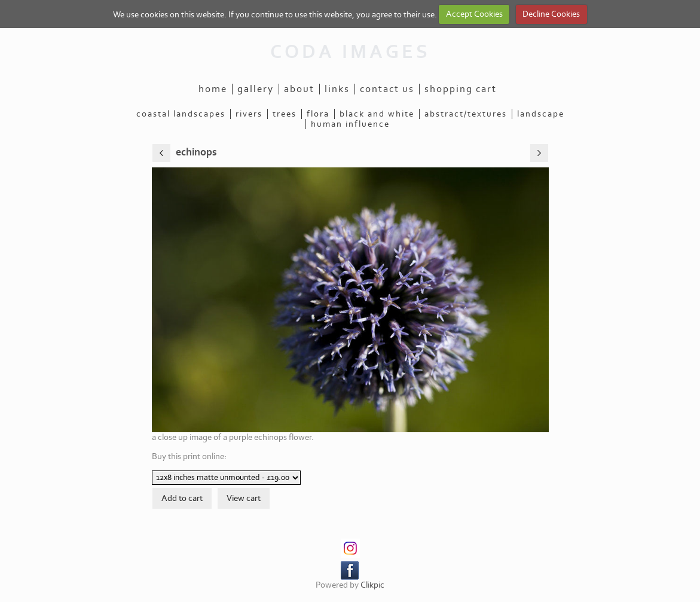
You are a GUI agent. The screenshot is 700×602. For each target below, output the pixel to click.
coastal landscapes (181, 114)
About (299, 89)
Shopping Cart (461, 89)
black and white (377, 114)
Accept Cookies (474, 14)
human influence (350, 124)
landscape (541, 114)
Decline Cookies (551, 14)
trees (285, 114)
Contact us (387, 89)
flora (318, 114)
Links (337, 89)
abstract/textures (466, 114)
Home (213, 89)
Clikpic (372, 585)
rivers (249, 114)
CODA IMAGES (350, 52)
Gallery (256, 89)
